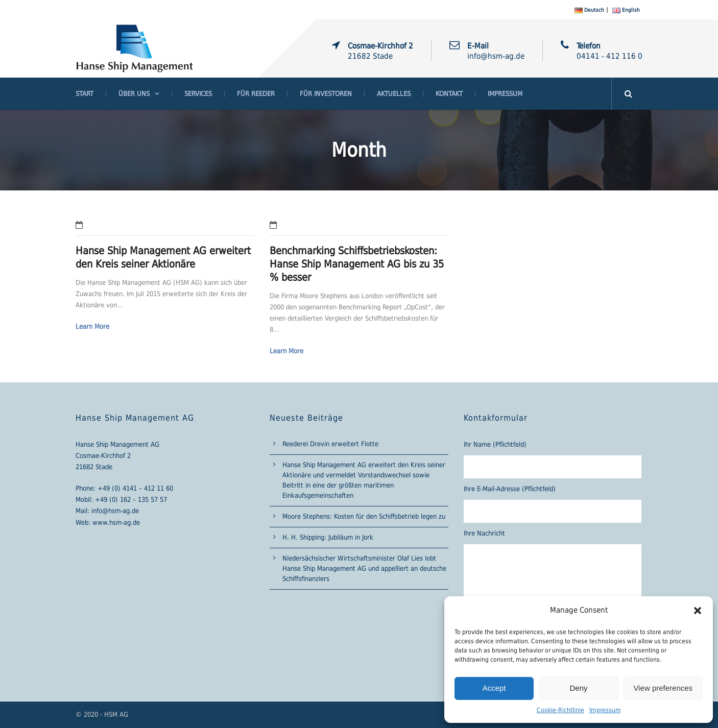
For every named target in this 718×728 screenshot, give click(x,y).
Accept (494, 688)
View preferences (663, 688)
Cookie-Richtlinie (560, 710)
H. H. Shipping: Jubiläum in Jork (328, 537)
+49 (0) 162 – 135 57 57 (131, 500)
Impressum (605, 710)
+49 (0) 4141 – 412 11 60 (135, 488)
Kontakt (449, 94)
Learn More (92, 326)
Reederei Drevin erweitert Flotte (330, 444)
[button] (698, 611)
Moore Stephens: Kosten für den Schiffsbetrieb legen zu (364, 516)
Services (198, 94)
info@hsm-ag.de (115, 511)
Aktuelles (394, 94)
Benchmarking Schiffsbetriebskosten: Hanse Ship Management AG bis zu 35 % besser (357, 264)
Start (85, 94)
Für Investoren (326, 94)
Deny (578, 688)
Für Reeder (256, 94)
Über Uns (134, 94)
